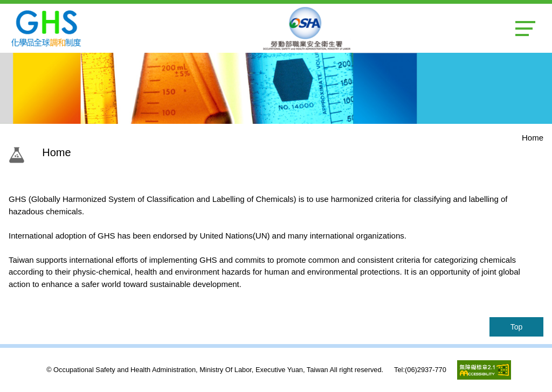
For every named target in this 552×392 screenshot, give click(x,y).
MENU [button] (525, 29)
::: (35, 152)
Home (533, 138)
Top (517, 327)
